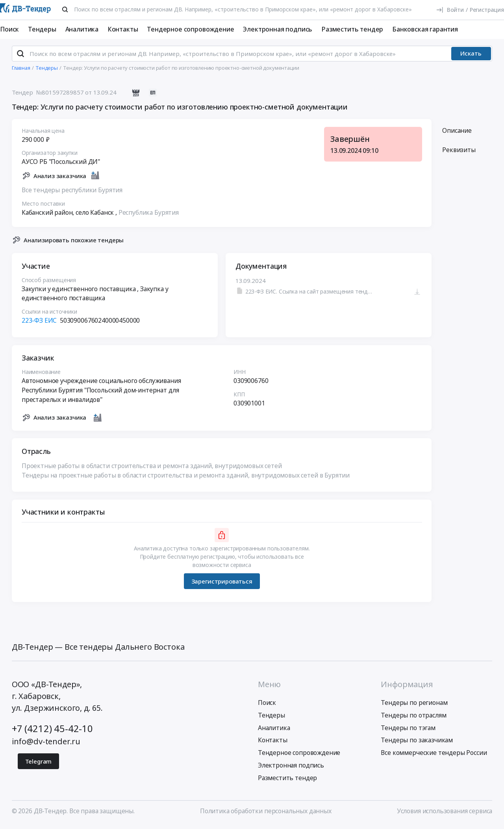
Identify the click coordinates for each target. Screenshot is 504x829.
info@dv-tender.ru (46, 745)
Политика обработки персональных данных (266, 814)
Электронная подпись (278, 29)
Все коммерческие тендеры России (434, 756)
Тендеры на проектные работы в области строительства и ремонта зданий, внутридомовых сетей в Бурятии (186, 478)
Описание (457, 134)
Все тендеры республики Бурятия (72, 193)
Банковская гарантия (425, 29)
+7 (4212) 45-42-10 (52, 732)
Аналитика (82, 29)
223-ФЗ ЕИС (39, 324)
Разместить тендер (352, 29)
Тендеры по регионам (414, 706)
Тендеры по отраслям (413, 718)
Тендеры (42, 29)
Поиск (9, 29)
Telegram (39, 765)
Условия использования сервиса (445, 814)
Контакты (123, 29)
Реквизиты (459, 153)
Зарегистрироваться (221, 584)
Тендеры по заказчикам (417, 743)
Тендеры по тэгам (408, 731)
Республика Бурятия (149, 216)
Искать (471, 57)
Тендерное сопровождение (190, 29)
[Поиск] (65, 9)
